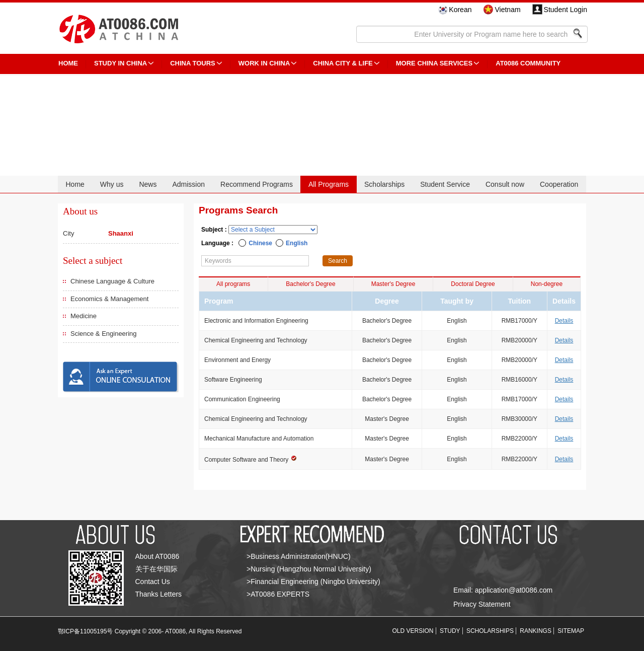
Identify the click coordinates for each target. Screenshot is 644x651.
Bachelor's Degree (310, 284)
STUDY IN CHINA (120, 63)
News (148, 184)
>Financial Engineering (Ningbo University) (313, 582)
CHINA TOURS (193, 63)
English (297, 243)
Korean (460, 10)
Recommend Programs (257, 184)
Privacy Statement (482, 604)
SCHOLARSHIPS (490, 631)
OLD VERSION (413, 631)
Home (75, 184)
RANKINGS (536, 631)
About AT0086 (157, 556)
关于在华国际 (156, 569)
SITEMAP (571, 631)
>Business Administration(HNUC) (299, 556)
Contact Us (153, 582)
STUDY (450, 631)
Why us (112, 184)
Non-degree (547, 284)
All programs (233, 284)
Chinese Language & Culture (112, 281)
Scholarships (384, 184)
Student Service (445, 184)
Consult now (505, 184)
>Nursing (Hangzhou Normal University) (309, 569)
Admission (188, 184)
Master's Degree (393, 284)
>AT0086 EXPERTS (278, 594)
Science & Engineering (104, 334)
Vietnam (507, 10)
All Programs (329, 184)
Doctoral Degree (473, 284)
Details (564, 321)
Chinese (260, 243)
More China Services (434, 63)
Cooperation (559, 184)
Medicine (84, 316)
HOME (68, 63)
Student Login (566, 10)
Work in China (264, 63)
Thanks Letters (159, 594)
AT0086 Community (528, 63)
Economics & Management (109, 299)
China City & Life (343, 63)
